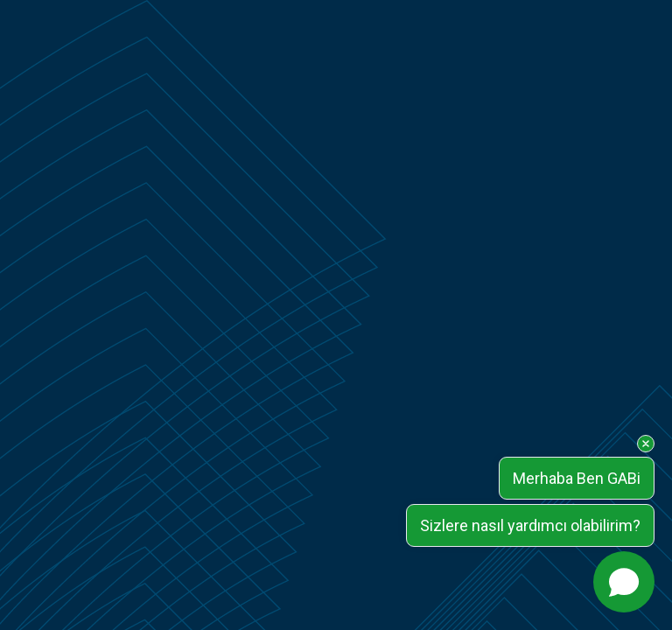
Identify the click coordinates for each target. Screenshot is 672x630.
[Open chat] (624, 582)
